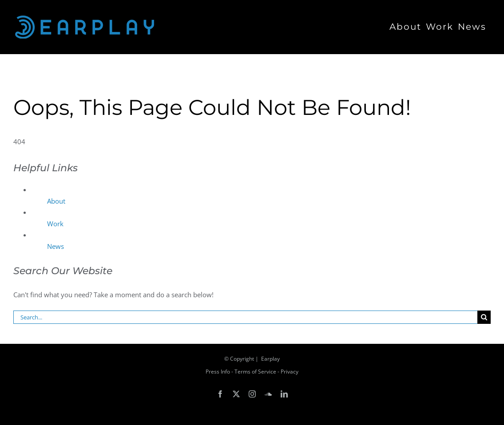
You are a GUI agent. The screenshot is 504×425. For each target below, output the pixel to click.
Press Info (218, 372)
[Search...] (245, 317)
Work (55, 224)
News (56, 246)
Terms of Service (255, 372)
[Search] (484, 317)
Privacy (290, 372)
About (56, 201)
